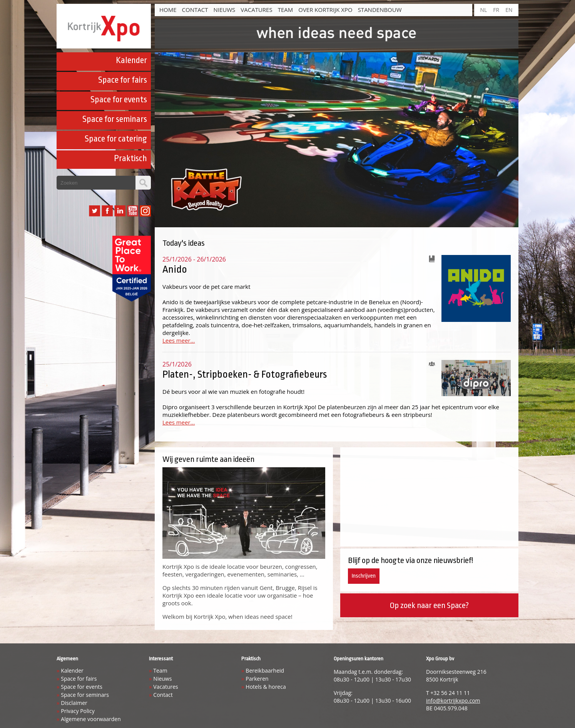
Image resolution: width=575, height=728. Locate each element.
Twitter (94, 211)
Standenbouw (380, 10)
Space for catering (116, 139)
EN (509, 10)
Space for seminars (115, 119)
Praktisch (130, 158)
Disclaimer (74, 703)
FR (496, 10)
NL (483, 10)
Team (286, 10)
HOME (168, 10)
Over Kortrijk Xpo (325, 10)
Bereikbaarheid (265, 671)
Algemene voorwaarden (91, 719)
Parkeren (257, 679)
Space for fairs (123, 80)
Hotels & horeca (266, 687)
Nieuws (224, 10)
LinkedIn (120, 211)
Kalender (131, 60)
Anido (175, 269)
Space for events (119, 100)
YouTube (133, 211)
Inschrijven (364, 576)
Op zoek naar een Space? (429, 605)
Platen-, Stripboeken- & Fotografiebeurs (245, 374)
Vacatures (256, 10)
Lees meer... (179, 340)
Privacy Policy (78, 711)
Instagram (145, 211)
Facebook (107, 211)
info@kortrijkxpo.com (453, 701)
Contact (195, 10)
